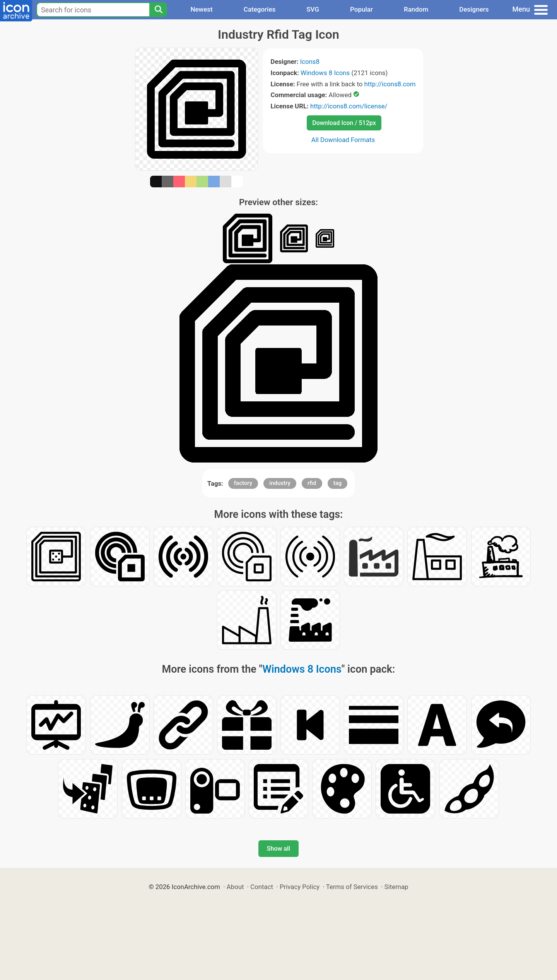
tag (338, 483)
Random (416, 9)
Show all (278, 849)
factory (243, 483)
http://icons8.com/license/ (349, 106)
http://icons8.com (390, 84)
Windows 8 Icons (325, 73)
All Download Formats (343, 140)
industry (280, 483)
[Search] (158, 10)
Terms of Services (352, 887)
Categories (260, 9)
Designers (474, 9)
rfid (312, 483)
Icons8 (310, 62)
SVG (313, 9)
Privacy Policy (300, 887)
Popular (361, 9)
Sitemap (396, 887)
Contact (262, 887)
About (235, 887)
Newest (201, 9)
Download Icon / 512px (344, 123)
